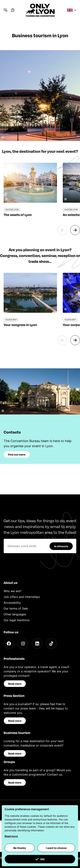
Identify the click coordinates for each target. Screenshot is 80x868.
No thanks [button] (20, 848)
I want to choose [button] (56, 848)
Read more (15, 684)
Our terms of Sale (16, 608)
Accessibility (12, 603)
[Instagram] (23, 644)
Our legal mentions (17, 620)
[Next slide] (75, 230)
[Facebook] (9, 644)
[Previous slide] (62, 230)
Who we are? (13, 591)
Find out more (17, 454)
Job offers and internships (22, 597)
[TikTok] (51, 644)
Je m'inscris (61, 546)
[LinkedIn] (37, 644)
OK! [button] (40, 859)
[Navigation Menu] (5, 10)
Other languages (15, 614)
